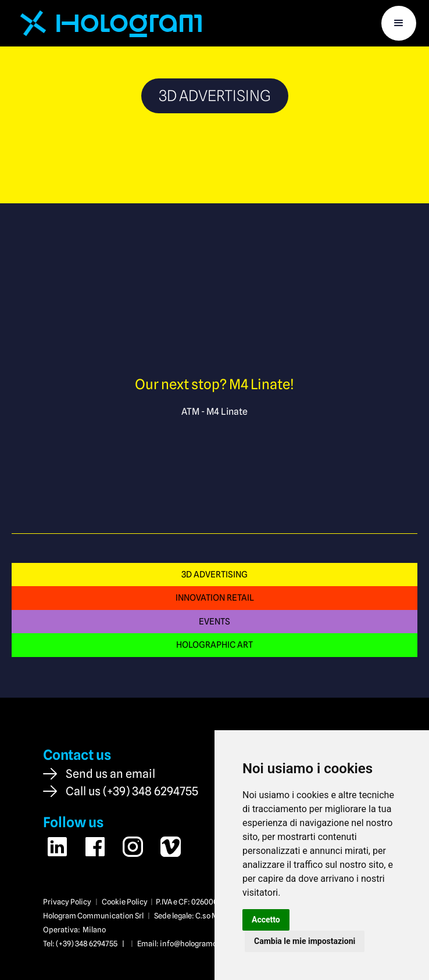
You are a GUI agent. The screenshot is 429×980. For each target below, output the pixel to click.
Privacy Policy (67, 902)
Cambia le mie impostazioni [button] (305, 941)
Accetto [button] (266, 920)
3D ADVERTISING (214, 574)
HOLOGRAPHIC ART (214, 645)
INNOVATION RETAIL (215, 597)
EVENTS (214, 621)
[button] (399, 23)
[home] (107, 23)
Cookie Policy (125, 902)
